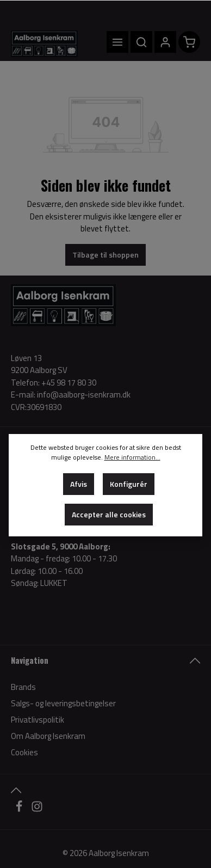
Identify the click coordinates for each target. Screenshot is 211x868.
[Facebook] (20, 809)
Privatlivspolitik (38, 720)
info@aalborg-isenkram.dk (84, 395)
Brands (23, 687)
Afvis (79, 484)
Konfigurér (129, 484)
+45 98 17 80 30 (69, 383)
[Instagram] (37, 809)
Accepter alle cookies (109, 514)
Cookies (24, 752)
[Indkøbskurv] (189, 42)
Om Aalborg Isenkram (48, 736)
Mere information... (132, 457)
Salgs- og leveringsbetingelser (63, 703)
